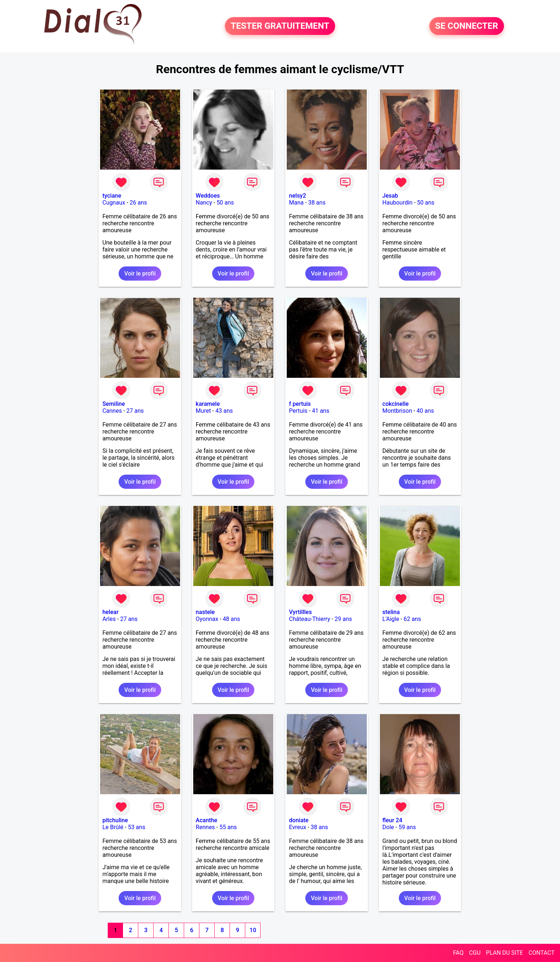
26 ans (138, 203)
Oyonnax (207, 619)
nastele (205, 612)
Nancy (204, 203)
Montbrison (397, 411)
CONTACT (541, 953)
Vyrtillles (300, 612)
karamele (208, 404)
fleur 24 (392, 820)
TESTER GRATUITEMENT (280, 26)
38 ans (317, 203)
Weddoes (208, 196)
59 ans (407, 827)
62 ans (412, 619)
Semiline (114, 404)
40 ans (425, 411)
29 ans (343, 619)
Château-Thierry (309, 619)
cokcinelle (396, 404)
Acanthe (206, 820)
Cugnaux (114, 203)
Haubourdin (398, 203)
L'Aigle (391, 619)
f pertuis (300, 404)
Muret (203, 411)
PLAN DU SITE (505, 953)
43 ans (224, 411)
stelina (391, 612)
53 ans (136, 827)
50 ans (225, 203)
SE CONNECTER (467, 26)
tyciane (112, 196)
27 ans (135, 411)
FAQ (458, 953)
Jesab (390, 196)
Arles (109, 619)
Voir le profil (140, 274)
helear (110, 612)
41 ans (321, 411)
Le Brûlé (113, 827)
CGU (475, 953)
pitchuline (115, 820)
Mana (296, 203)
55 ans (228, 827)
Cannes (112, 411)
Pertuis (298, 411)
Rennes (205, 827)
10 (253, 930)
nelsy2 (297, 196)
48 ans (231, 619)
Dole (388, 827)
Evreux (297, 827)
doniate (299, 820)
